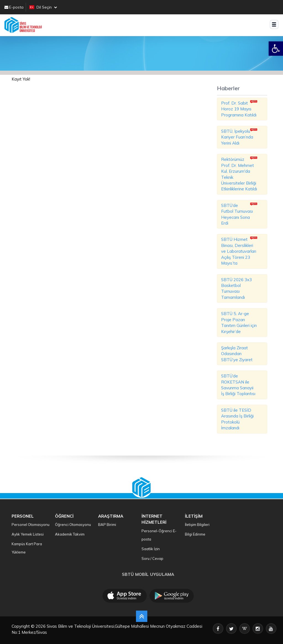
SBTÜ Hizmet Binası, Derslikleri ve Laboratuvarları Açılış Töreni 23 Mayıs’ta (239, 251)
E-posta (14, 7)
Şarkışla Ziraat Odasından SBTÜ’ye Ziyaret (237, 354)
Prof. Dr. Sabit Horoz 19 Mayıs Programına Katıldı (239, 109)
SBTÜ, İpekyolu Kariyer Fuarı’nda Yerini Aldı (237, 137)
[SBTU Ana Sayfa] (23, 25)
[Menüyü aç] (274, 24)
